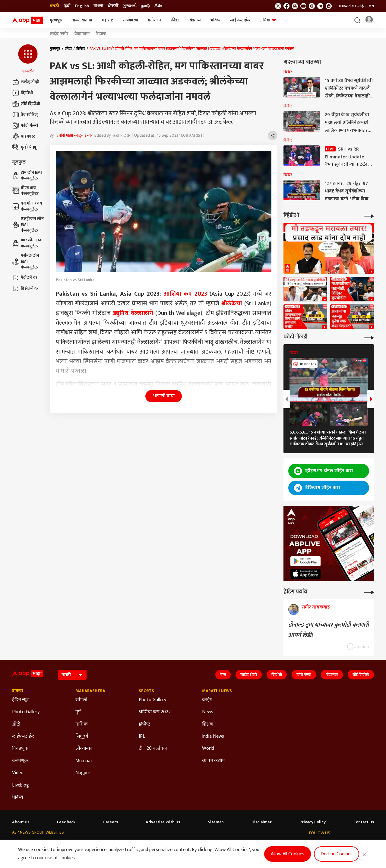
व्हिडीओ (22, 93)
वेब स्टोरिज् (25, 115)
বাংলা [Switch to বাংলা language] (98, 6)
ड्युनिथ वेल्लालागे (133, 313)
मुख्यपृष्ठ (56, 20)
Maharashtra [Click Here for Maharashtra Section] (90, 691)
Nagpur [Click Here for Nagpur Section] (83, 773)
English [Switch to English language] (82, 6)
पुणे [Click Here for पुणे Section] (78, 712)
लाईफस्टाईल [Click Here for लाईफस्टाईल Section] (23, 736)
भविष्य (215, 20)
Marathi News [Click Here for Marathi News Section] (217, 691)
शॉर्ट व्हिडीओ (26, 104)
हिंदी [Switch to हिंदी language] (67, 6)
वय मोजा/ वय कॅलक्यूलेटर (27, 206)
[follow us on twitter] (278, 6)
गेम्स (223, 675)
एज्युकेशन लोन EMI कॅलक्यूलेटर (28, 225)
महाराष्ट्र (108, 20)
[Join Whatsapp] (329, 6)
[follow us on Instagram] (312, 6)
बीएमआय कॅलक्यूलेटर (25, 191)
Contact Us (364, 822)
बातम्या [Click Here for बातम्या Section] (17, 691)
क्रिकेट (81, 49)
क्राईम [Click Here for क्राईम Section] (207, 700)
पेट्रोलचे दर (25, 278)
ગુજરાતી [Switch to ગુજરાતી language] (130, 6)
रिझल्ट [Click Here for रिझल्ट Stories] (101, 34)
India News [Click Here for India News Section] (213, 736)
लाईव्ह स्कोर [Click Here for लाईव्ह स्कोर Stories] (59, 34)
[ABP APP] (305, 561)
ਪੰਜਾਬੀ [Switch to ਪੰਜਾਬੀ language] (113, 6)
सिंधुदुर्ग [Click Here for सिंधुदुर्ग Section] (82, 736)
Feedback (66, 822)
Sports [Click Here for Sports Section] (146, 691)
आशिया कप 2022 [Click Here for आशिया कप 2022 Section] (155, 712)
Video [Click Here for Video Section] (18, 773)
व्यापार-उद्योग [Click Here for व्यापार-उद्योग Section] (213, 761)
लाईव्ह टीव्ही (26, 82)
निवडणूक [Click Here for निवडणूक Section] (20, 749)
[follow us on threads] (295, 6)
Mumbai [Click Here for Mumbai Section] (84, 761)
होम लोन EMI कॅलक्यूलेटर (27, 175)
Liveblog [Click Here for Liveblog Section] (21, 785)
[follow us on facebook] (286, 6)
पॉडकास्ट (24, 136)
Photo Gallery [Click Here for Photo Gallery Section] (26, 712)
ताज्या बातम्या (82, 20)
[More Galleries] (369, 337)
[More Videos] (369, 216)
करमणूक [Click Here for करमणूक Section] (20, 761)
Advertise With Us (163, 822)
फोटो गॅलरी (25, 126)
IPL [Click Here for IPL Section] (142, 736)
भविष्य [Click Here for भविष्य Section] (17, 797)
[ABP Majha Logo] (28, 20)
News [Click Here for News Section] (208, 712)
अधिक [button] (268, 20)
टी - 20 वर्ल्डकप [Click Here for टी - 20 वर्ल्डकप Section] (153, 749)
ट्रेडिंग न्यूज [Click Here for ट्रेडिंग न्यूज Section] (21, 700)
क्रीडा (175, 20)
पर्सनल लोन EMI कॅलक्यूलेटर (26, 261)
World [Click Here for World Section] (208, 749)
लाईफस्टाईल (240, 20)
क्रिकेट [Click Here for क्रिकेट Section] (144, 724)
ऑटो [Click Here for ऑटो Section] (16, 724)
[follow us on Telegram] (320, 6)
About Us (21, 822)
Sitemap (216, 822)
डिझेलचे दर (25, 288)
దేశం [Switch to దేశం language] (158, 6)
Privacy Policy (313, 822)
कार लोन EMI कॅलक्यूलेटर (27, 243)
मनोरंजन (154, 20)
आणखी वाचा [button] (164, 396)
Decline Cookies (337, 854)
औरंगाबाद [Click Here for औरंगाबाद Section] (84, 749)
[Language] (72, 675)
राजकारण (130, 20)
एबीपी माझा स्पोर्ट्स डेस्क (74, 135)
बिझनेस (195, 20)
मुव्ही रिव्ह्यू (24, 147)
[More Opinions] (369, 592)
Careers (111, 822)
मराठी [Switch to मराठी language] (54, 6)
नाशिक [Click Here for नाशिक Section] (82, 724)
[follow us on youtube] (303, 6)
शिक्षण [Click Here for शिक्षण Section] (208, 724)
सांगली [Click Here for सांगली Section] (81, 700)
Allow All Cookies (288, 854)
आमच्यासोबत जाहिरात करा (356, 6)
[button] (28, 59)
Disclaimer (262, 822)
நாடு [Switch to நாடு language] (146, 6)
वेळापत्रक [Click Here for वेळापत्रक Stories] (82, 34)
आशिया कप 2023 (186, 294)
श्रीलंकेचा (232, 304)
